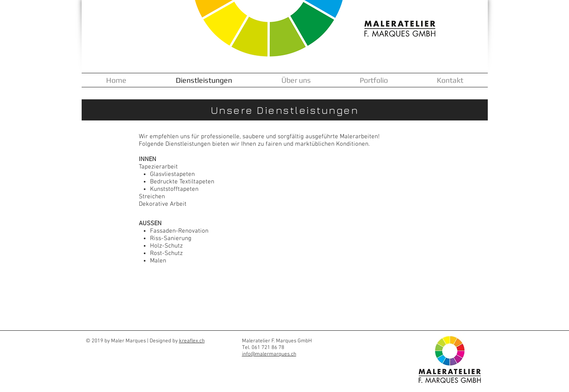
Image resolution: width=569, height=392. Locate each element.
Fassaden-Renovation (179, 231)
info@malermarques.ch (269, 354)
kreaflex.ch (192, 341)
